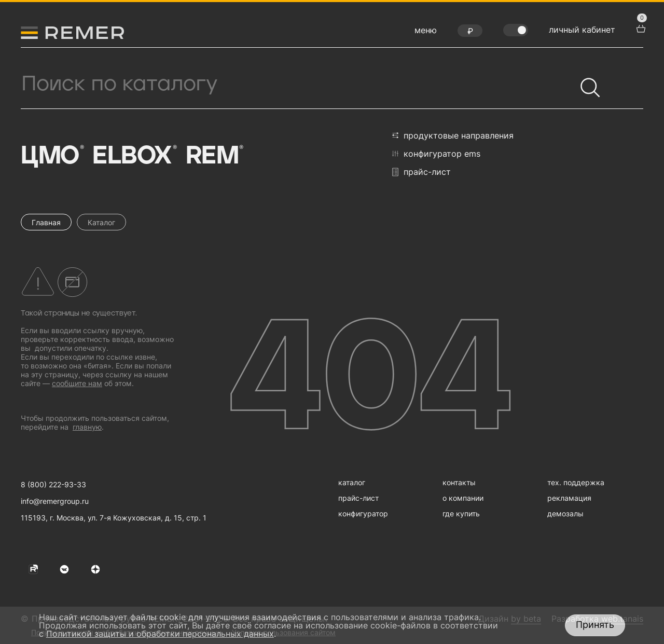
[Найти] (586, 83)
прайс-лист (421, 172)
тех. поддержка (576, 482)
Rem (214, 156)
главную (87, 427)
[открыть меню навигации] (426, 33)
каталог (352, 482)
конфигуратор (363, 513)
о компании (463, 498)
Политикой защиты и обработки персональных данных (160, 634)
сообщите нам (77, 383)
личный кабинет (582, 30)
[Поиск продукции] (298, 84)
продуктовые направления (453, 135)
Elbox (134, 156)
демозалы (565, 513)
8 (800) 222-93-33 (53, 484)
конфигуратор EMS (436, 154)
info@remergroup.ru (55, 501)
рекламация (569, 498)
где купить (461, 513)
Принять (595, 625)
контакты (459, 482)
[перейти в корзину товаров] (640, 28)
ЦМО (51, 156)
